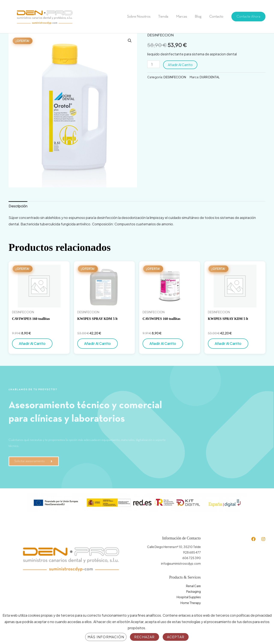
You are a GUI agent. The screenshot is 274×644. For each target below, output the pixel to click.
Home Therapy (190, 603)
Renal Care (193, 586)
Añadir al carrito (180, 65)
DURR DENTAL (210, 77)
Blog (199, 17)
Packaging (193, 591)
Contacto (217, 17)
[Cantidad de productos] (153, 64)
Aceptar (176, 637)
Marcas (183, 17)
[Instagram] (263, 539)
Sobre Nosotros (141, 17)
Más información (106, 637)
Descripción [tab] (18, 206)
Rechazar (144, 637)
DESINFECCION (160, 35)
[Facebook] (253, 539)
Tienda (165, 17)
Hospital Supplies (189, 597)
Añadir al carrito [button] (32, 343)
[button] (248, 17)
